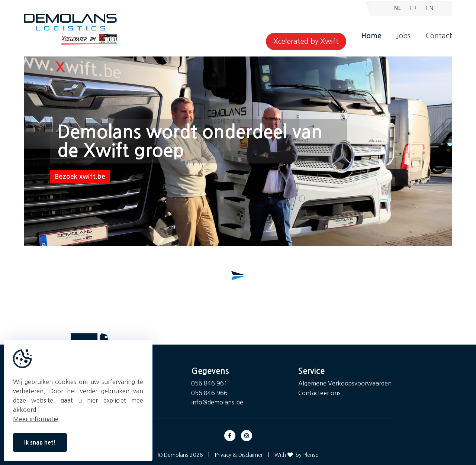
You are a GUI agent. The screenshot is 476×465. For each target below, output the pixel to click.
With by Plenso (297, 455)
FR (414, 8)
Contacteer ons (319, 393)
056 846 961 (209, 383)
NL (398, 8)
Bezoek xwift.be (80, 177)
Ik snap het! (40, 443)
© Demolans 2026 (180, 455)
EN (430, 8)
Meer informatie (36, 419)
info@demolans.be (217, 402)
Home (371, 36)
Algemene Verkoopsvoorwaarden (345, 383)
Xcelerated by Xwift (306, 41)
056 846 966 (209, 393)
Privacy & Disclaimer (239, 455)
